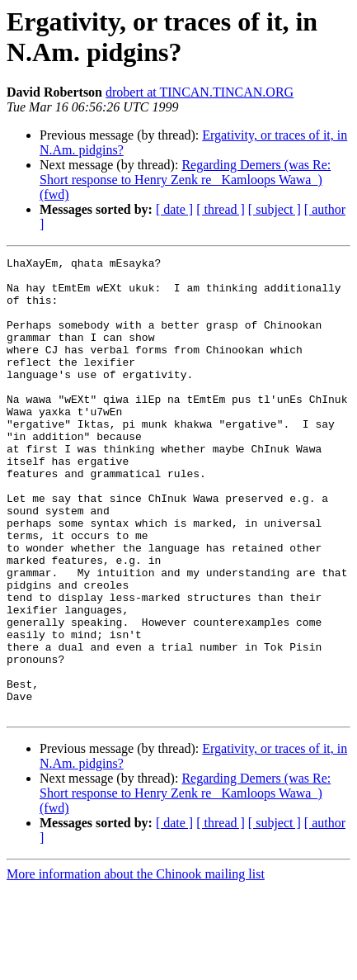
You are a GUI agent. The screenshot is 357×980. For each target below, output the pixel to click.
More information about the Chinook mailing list (136, 966)
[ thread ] (221, 209)
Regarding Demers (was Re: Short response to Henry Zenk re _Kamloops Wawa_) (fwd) (185, 180)
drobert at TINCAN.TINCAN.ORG (200, 92)
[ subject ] (275, 209)
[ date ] (174, 209)
